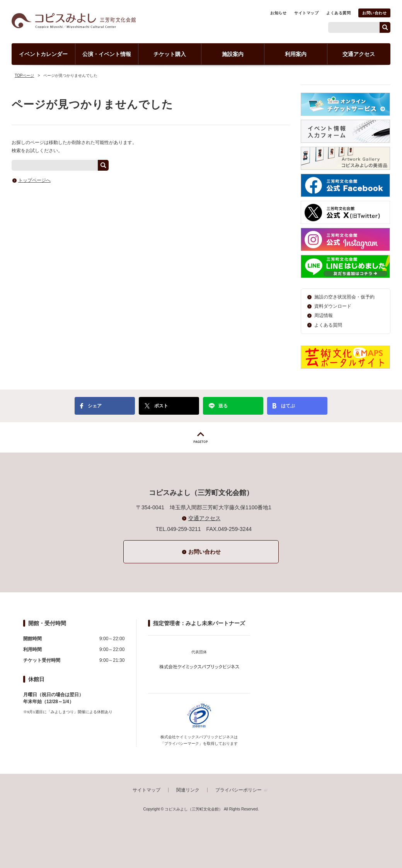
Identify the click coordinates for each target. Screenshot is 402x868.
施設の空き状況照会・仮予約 (344, 297)
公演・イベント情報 (107, 54)
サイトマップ (306, 13)
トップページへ (34, 180)
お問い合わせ (374, 13)
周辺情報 (324, 315)
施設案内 (233, 54)
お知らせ (278, 13)
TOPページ (24, 75)
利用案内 (296, 54)
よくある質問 (338, 13)
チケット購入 (170, 54)
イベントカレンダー (43, 54)
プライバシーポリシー (238, 790)
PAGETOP (201, 437)
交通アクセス (359, 54)
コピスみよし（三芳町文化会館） (74, 21)
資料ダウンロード (333, 306)
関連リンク (188, 790)
